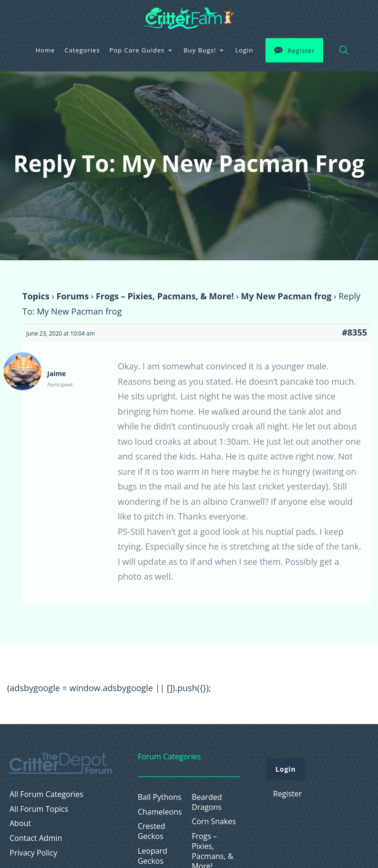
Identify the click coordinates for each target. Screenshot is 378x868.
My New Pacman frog (286, 296)
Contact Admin (36, 838)
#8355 (354, 332)
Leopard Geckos (153, 856)
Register (301, 51)
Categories (82, 50)
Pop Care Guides (137, 50)
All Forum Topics (39, 809)
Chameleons (160, 812)
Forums (72, 296)
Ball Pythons (160, 797)
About (20, 823)
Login (244, 50)
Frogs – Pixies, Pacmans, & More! (165, 296)
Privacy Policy (33, 853)
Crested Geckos (152, 831)
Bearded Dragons (207, 802)
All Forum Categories (46, 794)
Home (46, 50)
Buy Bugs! (200, 50)
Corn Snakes (214, 822)
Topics (36, 296)
